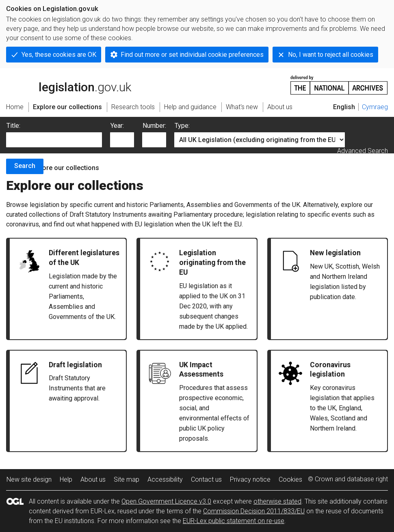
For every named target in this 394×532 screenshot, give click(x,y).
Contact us (206, 479)
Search (25, 166)
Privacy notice (250, 479)
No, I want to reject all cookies (331, 55)
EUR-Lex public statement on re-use (234, 521)
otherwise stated (277, 501)
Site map (127, 479)
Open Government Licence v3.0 (166, 501)
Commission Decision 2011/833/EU (254, 511)
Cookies (290, 479)
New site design (29, 479)
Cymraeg (375, 107)
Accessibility (165, 479)
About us (93, 479)
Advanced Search (363, 151)
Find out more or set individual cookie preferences (192, 55)
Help (66, 479)
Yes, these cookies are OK (59, 55)
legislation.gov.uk (69, 84)
